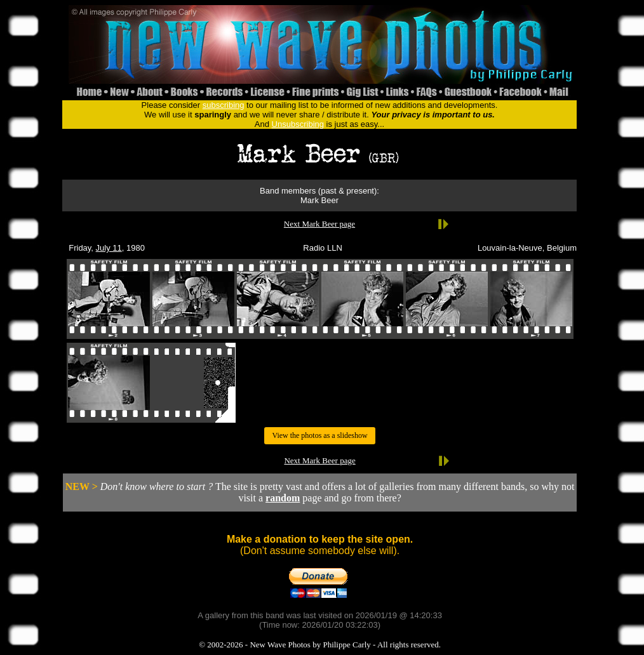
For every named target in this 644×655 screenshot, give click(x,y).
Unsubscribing (298, 124)
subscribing (224, 105)
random (283, 498)
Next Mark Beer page (319, 224)
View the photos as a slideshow (319, 435)
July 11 (109, 248)
